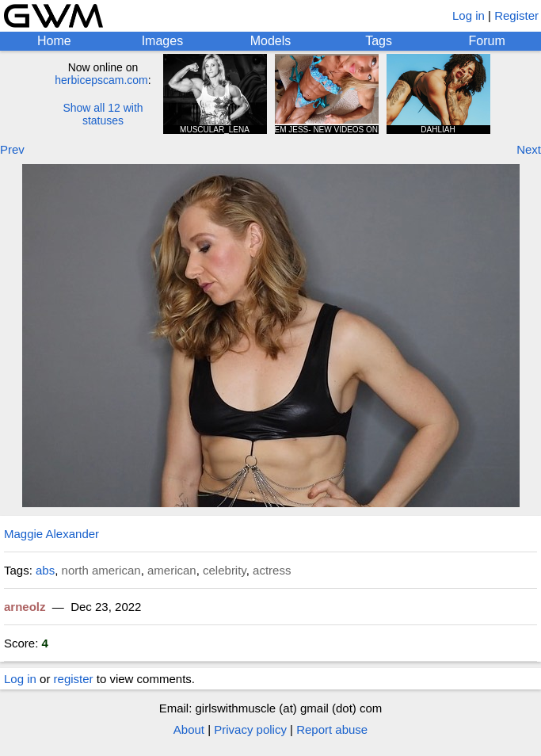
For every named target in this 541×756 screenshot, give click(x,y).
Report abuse (332, 729)
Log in (469, 15)
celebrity (225, 570)
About (189, 729)
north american (101, 570)
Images (162, 41)
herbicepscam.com (101, 80)
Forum (487, 41)
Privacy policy (250, 729)
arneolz (25, 607)
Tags (379, 41)
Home (54, 41)
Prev (12, 149)
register (74, 679)
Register (516, 15)
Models (271, 41)
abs (45, 570)
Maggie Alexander (51, 534)
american (172, 570)
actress (272, 570)
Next (529, 149)
